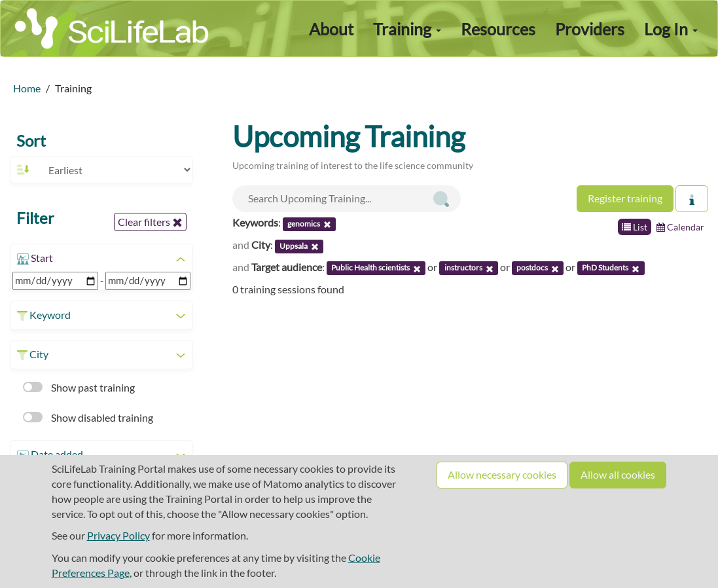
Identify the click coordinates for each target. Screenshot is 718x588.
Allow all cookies (618, 474)
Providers (590, 29)
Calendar (680, 227)
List (635, 227)
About (331, 29)
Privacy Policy (118, 535)
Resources (498, 29)
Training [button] (407, 29)
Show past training (79, 387)
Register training (625, 198)
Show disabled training (88, 417)
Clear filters (150, 222)
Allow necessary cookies (502, 474)
